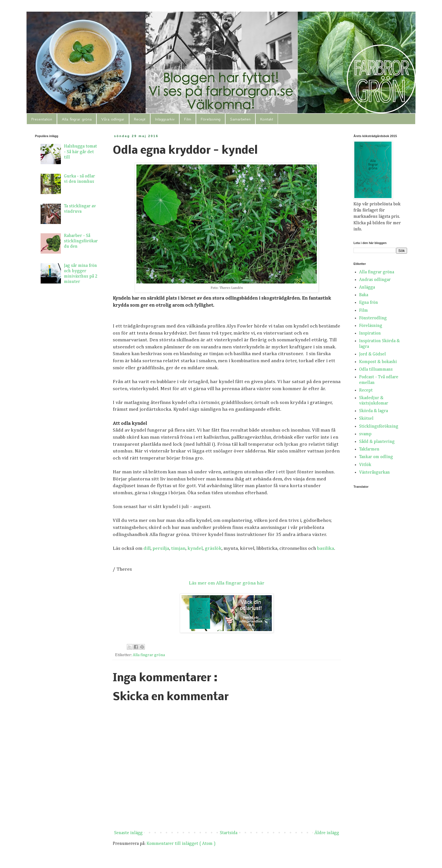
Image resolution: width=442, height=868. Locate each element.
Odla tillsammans (376, 370)
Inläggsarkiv (165, 119)
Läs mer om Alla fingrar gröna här (227, 583)
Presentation (42, 119)
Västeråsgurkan (374, 473)
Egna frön (369, 303)
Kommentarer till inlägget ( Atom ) (181, 844)
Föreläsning (211, 119)
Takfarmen (369, 449)
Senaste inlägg (128, 833)
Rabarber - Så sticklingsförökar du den (81, 241)
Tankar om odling (376, 457)
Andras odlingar (375, 280)
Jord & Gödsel (373, 354)
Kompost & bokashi (378, 362)
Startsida (229, 833)
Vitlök (365, 465)
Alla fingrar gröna (77, 119)
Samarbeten (240, 119)
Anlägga (367, 287)
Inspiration (370, 333)
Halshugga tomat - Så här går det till (80, 152)
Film (188, 119)
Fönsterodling (373, 318)
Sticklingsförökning (379, 427)
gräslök (213, 548)
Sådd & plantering (377, 442)
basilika (326, 548)
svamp (365, 434)
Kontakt (267, 119)
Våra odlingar (113, 119)
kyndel (195, 548)
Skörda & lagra (374, 411)
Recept (140, 119)
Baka (364, 295)
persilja (161, 548)
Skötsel (366, 419)
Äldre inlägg (327, 833)
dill (147, 548)
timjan (178, 548)
